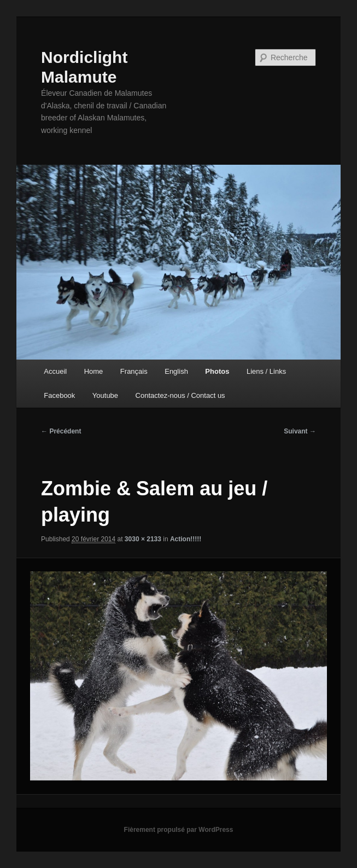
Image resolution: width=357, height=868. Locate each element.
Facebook (59, 395)
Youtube (105, 395)
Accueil (55, 371)
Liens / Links (266, 371)
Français (134, 371)
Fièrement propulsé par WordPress (179, 830)
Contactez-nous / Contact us (180, 395)
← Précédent (61, 431)
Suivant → (300, 431)
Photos (217, 371)
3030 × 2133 (143, 539)
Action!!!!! (186, 539)
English (176, 371)
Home (94, 371)
